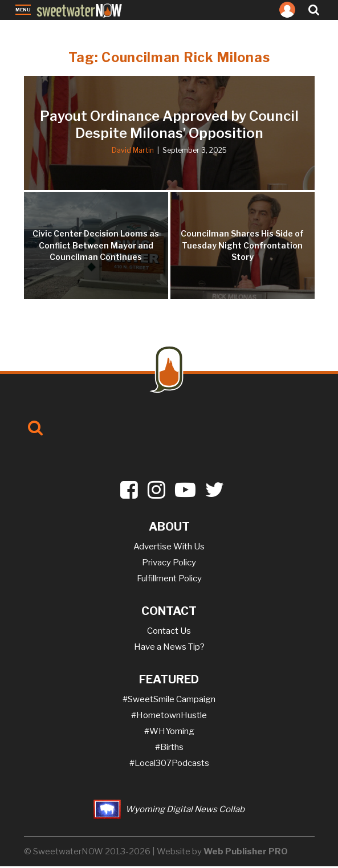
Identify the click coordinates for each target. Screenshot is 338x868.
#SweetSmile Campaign (169, 701)
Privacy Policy (169, 564)
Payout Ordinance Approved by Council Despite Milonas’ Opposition (169, 126)
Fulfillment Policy (169, 580)
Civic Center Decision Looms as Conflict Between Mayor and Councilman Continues (96, 247)
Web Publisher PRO (246, 853)
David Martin (133, 152)
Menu (23, 11)
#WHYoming (169, 733)
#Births (169, 749)
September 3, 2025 (195, 152)
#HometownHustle (169, 717)
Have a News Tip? (169, 649)
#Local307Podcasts (169, 765)
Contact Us (169, 633)
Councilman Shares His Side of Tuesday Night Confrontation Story (242, 247)
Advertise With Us (169, 548)
